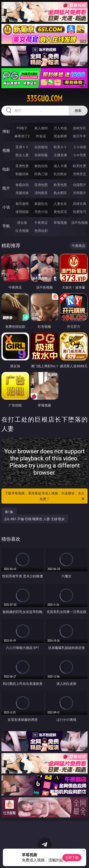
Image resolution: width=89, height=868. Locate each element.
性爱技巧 (80, 212)
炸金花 (41, 136)
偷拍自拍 (41, 166)
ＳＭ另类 (80, 155)
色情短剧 (41, 231)
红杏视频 (22, 231)
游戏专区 (80, 128)
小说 (6, 207)
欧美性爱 (80, 166)
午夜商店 (41, 222)
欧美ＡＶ (60, 147)
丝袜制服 (41, 155)
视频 (6, 150)
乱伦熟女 (60, 174)
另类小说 (41, 212)
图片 (6, 188)
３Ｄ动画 (80, 147)
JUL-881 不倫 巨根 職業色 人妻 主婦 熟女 (35, 519)
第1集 (9, 512)
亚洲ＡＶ (22, 147)
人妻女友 (60, 204)
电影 (6, 169)
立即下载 (72, 857)
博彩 (6, 131)
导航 (6, 226)
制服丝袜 (22, 174)
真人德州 (41, 128)
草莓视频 (60, 222)
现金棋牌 (60, 136)
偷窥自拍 (22, 185)
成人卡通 (60, 166)
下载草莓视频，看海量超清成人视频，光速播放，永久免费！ (45, 496)
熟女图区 (60, 193)
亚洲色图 (41, 185)
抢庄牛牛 (80, 136)
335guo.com (44, 99)
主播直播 (60, 155)
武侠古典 (80, 204)
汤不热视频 (80, 222)
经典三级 (41, 174)
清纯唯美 (41, 193)
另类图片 (80, 193)
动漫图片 (80, 185)
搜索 (78, 110)
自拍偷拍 (41, 147)
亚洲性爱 (22, 166)
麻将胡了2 (22, 136)
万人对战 (60, 128)
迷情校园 (22, 212)
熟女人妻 (22, 155)
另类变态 (80, 174)
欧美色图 (60, 185)
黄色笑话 (60, 212)
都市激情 (22, 204)
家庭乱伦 (41, 204)
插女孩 (22, 222)
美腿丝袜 (22, 193)
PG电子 (22, 128)
